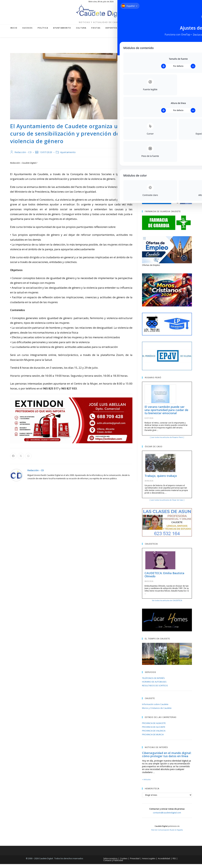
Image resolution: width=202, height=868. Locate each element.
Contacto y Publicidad (113, 864)
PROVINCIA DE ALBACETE (154, 727)
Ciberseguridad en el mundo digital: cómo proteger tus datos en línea (167, 758)
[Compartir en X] (21, 460)
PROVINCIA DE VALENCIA (154, 735)
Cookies (124, 862)
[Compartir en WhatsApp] (28, 460)
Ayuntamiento (68, 156)
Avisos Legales (149, 862)
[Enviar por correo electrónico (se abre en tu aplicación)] (181, 38)
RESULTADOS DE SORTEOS (155, 690)
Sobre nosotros (110, 862)
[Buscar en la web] (189, 38)
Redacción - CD (23, 156)
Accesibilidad (164, 862)
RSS (174, 862)
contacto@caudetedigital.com (167, 817)
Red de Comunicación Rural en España (167, 834)
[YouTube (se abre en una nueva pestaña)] (172, 38)
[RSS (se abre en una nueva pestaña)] (177, 38)
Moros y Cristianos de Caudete (157, 712)
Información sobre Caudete (155, 708)
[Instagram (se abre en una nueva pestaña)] (167, 38)
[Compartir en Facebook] (13, 460)
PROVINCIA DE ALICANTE (154, 731)
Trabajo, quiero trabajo (161, 480)
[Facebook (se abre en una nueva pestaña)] (162, 38)
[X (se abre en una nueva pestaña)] (158, 38)
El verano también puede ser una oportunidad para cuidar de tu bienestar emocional (166, 414)
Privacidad (135, 862)
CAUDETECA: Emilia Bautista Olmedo (164, 579)
